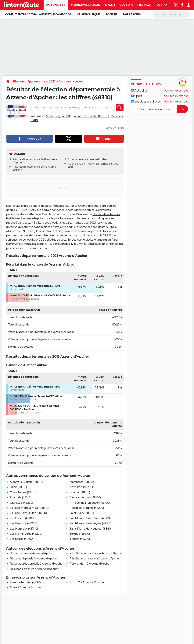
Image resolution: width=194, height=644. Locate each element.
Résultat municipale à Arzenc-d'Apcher (95, 559)
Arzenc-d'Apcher (77, 164)
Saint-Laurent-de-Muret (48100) (90, 518)
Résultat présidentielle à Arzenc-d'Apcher (37, 564)
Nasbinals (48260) (81, 487)
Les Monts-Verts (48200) (26, 534)
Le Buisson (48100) (22, 518)
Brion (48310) (18, 487)
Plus (161, 5)
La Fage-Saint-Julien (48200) (28, 513)
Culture (126, 5)
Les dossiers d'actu (146, 101)
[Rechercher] (171, 15)
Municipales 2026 (85, 5)
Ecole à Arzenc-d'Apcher (26, 587)
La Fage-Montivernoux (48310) (29, 508)
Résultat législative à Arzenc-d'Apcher (34, 569)
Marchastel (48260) (82, 482)
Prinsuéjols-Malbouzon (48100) (90, 503)
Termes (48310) (80, 534)
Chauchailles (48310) (23, 492)
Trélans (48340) (80, 539)
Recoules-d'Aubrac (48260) (87, 508)
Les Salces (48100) (22, 539)
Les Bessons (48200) (23, 523)
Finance (144, 5)
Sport (110, 5)
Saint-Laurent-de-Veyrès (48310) (90, 523)
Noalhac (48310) (80, 492)
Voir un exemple (176, 91)
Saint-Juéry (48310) (58, 116)
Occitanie (65, 82)
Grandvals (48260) (21, 503)
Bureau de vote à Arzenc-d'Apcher (32, 553)
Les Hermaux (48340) (24, 529)
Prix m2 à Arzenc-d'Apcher (87, 582)
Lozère (79, 82)
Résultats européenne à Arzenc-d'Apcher (96, 553)
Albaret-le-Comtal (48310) (91, 116)
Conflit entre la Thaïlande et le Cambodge (38, 14)
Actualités (56, 5)
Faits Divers (132, 14)
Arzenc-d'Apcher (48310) (26, 582)
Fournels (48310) (20, 497)
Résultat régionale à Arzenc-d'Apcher (34, 559)
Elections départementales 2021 (34, 82)
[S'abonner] (160, 109)
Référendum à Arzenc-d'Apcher (90, 564)
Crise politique (88, 14)
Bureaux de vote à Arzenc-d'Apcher (87, 159)
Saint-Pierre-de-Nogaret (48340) (90, 529)
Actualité (139, 91)
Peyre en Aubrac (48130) (85, 497)
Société (111, 14)
